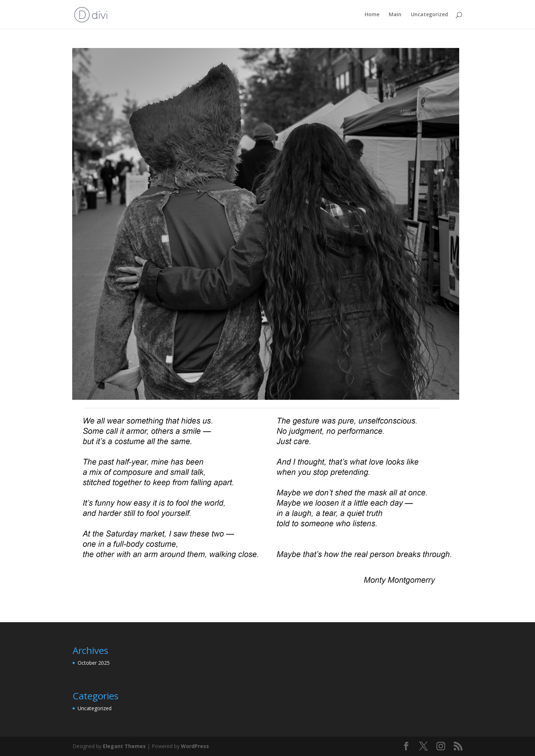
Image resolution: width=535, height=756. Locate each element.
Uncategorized (429, 15)
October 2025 (94, 663)
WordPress (195, 746)
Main (395, 15)
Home (372, 15)
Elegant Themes (124, 746)
